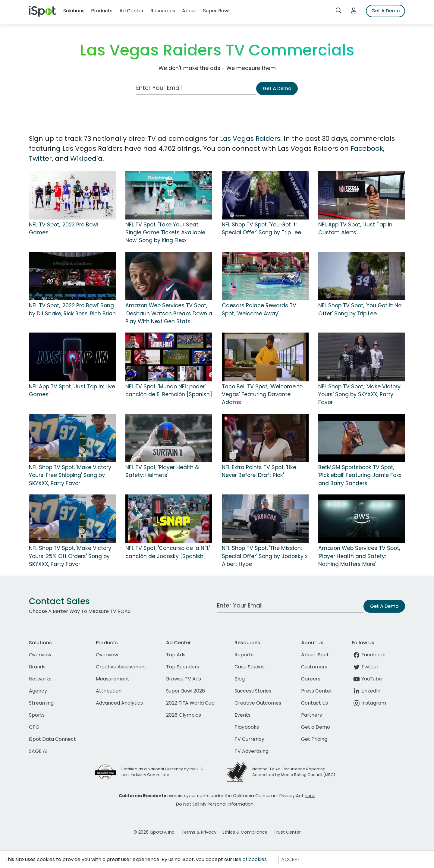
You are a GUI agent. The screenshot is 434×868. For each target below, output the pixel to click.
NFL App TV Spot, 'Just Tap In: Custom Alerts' (356, 229)
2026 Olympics (184, 715)
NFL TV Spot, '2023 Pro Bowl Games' (63, 229)
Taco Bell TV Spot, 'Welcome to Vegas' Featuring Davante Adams (262, 395)
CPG (34, 727)
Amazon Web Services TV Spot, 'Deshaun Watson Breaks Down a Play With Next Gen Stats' (169, 313)
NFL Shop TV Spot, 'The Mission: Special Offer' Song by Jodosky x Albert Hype (265, 556)
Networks (40, 679)
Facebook (367, 148)
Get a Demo (316, 727)
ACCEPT (291, 859)
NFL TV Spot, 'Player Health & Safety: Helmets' (162, 471)
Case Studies (250, 667)
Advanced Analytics (119, 703)
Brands (37, 667)
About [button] (189, 11)
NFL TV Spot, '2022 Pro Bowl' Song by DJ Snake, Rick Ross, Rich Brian (72, 309)
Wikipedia (86, 158)
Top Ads (176, 655)
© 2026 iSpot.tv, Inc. (154, 832)
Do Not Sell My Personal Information (215, 804)
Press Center (317, 691)
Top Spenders (183, 667)
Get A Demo (385, 11)
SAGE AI (38, 751)
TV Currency (249, 739)
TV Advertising (252, 751)
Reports (244, 655)
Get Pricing (314, 739)
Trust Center (287, 832)
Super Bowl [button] (216, 11)
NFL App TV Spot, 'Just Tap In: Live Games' (72, 390)
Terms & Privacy (199, 832)
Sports (37, 715)
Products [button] (102, 11)
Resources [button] (163, 11)
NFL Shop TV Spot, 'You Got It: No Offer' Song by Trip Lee (360, 309)
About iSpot (315, 655)
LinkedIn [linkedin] (366, 691)
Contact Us (314, 703)
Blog (240, 679)
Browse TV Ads (184, 679)
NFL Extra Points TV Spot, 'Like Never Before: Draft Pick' (259, 471)
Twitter (40, 158)
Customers (314, 667)
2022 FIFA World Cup (190, 703)
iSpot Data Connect (52, 739)
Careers (311, 679)
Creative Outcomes (258, 703)
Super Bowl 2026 (186, 691)
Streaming (41, 703)
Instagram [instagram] (369, 703)
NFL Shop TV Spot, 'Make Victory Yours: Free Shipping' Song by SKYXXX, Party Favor (70, 475)
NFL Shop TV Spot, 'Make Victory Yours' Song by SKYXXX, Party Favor (359, 395)
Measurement (113, 679)
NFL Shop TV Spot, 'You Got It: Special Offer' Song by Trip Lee (261, 229)
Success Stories (253, 691)
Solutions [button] (74, 11)
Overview (40, 655)
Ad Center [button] (132, 11)
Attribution (109, 691)
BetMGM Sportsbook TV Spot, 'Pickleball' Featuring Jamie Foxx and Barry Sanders (360, 475)
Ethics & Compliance (245, 832)
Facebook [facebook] (368, 655)
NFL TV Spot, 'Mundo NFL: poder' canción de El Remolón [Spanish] (169, 390)
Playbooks (247, 727)
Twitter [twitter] (365, 667)
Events (242, 715)
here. (310, 796)
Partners (311, 715)
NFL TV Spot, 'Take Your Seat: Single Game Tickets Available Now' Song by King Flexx (165, 233)
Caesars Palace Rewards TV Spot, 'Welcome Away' (259, 309)
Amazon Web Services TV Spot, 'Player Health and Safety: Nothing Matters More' (359, 556)
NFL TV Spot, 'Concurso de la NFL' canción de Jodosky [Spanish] (168, 552)
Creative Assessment (121, 667)
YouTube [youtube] (367, 679)
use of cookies (250, 859)
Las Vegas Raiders (250, 139)
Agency (38, 691)
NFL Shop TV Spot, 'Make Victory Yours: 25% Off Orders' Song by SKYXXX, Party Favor (70, 556)
